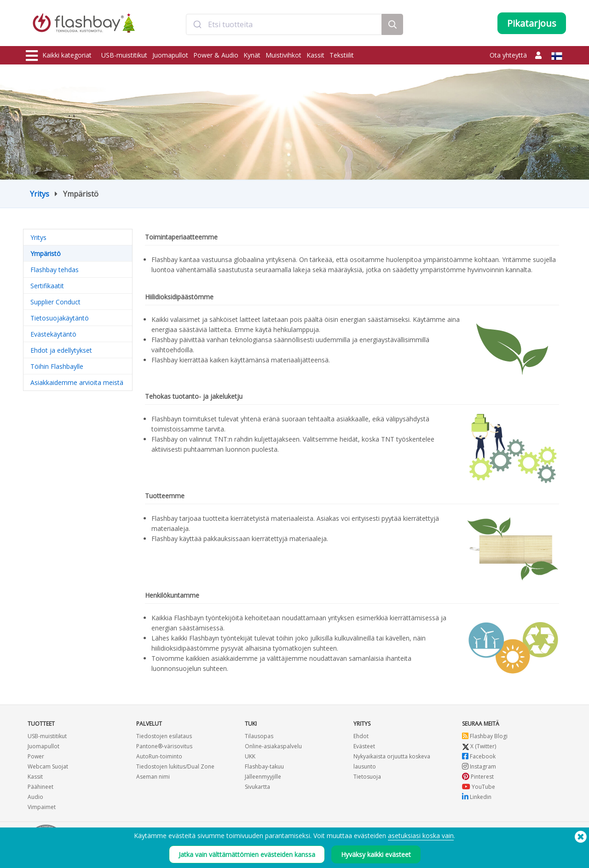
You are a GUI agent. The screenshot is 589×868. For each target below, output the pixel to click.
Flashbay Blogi (485, 736)
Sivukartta (257, 787)
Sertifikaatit (47, 286)
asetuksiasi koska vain (421, 836)
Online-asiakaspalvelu (273, 746)
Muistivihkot (283, 55)
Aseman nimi (153, 777)
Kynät (252, 55)
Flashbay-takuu (264, 766)
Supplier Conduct (55, 302)
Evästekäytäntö (53, 334)
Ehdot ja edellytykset (61, 350)
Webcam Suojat (48, 766)
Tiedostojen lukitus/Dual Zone (175, 766)
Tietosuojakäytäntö (60, 318)
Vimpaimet (42, 807)
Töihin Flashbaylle (57, 366)
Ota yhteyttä (508, 55)
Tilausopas (259, 736)
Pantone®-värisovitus (164, 746)
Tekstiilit (342, 55)
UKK (250, 756)
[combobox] (284, 24)
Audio (35, 797)
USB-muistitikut (124, 55)
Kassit (315, 55)
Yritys (40, 194)
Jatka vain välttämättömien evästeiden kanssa (247, 854)
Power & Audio (216, 55)
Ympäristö (46, 253)
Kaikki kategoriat (59, 56)
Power (36, 756)
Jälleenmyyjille (263, 777)
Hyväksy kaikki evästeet (376, 854)
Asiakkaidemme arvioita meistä (77, 382)
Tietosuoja (367, 777)
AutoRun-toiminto (159, 756)
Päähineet (40, 787)
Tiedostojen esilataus (164, 736)
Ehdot (361, 736)
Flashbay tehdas (55, 270)
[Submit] (197, 24)
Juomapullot (170, 55)
